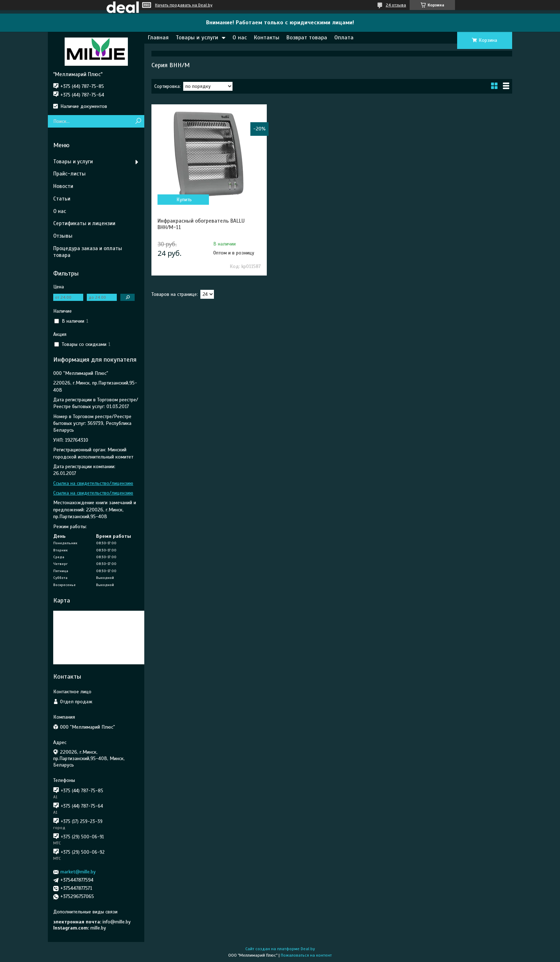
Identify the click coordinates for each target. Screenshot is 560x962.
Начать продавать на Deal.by (184, 5)
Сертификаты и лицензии (84, 223)
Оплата (344, 38)
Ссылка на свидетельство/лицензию (93, 483)
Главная (158, 38)
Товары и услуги (197, 38)
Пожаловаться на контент (306, 955)
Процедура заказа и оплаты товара (88, 252)
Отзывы (63, 236)
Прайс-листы (69, 174)
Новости (63, 186)
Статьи (62, 199)
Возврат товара (307, 38)
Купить (184, 200)
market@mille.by (78, 872)
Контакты (267, 38)
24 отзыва (396, 5)
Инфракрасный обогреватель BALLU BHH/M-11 (201, 224)
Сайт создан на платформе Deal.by (280, 949)
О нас (240, 38)
